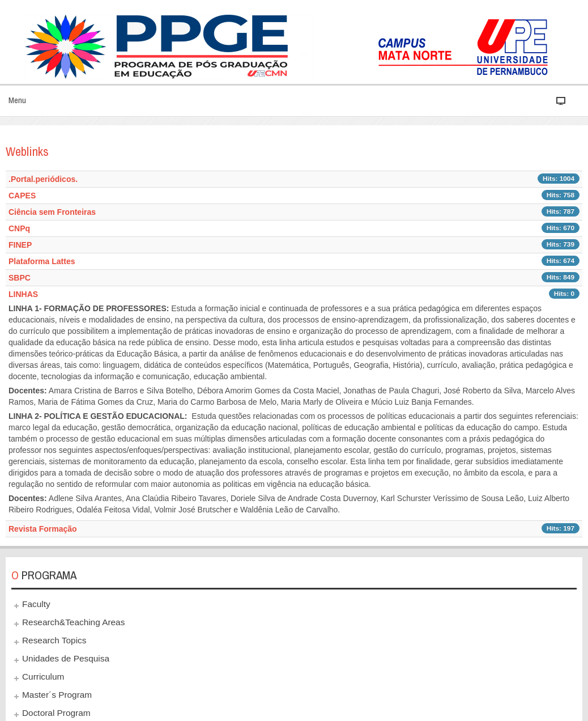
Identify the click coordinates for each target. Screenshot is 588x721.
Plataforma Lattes (42, 261)
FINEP (20, 245)
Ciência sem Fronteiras (52, 212)
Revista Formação (43, 529)
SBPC (20, 278)
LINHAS (23, 294)
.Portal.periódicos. (43, 179)
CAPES (22, 196)
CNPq (19, 228)
